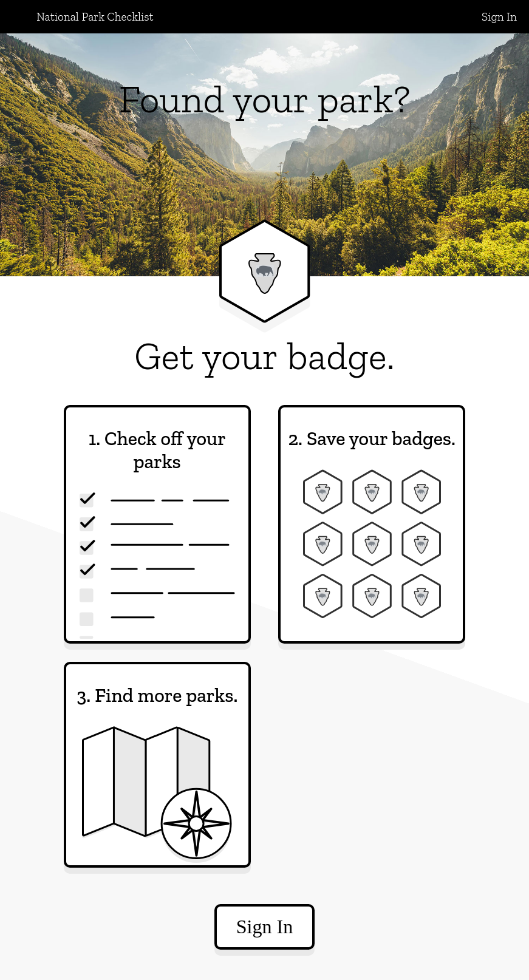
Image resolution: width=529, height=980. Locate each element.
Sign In (499, 17)
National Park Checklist (95, 17)
